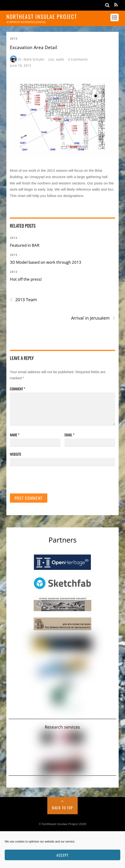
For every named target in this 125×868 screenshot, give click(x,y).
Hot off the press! (26, 279)
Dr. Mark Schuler (31, 59)
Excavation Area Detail (34, 47)
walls (60, 59)
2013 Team (23, 300)
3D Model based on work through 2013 (46, 262)
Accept (62, 855)
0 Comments (78, 59)
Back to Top (62, 808)
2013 (14, 39)
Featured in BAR (25, 245)
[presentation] (46, 482)
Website (16, 454)
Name (15, 435)
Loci (51, 59)
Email (69, 435)
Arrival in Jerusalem (93, 318)
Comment (18, 389)
